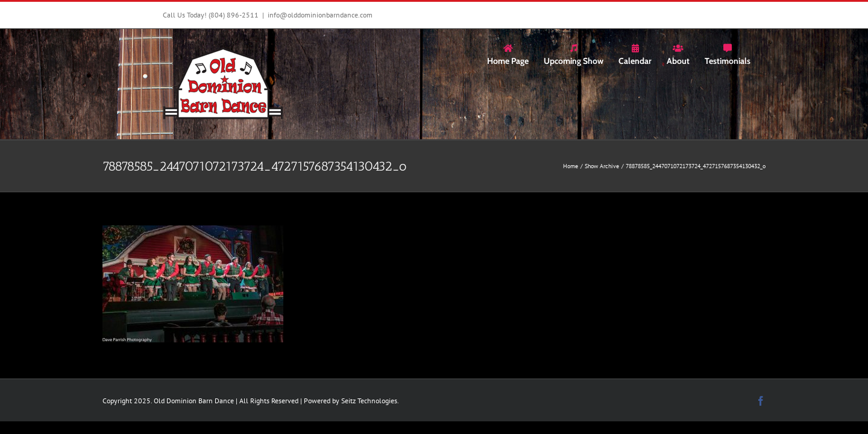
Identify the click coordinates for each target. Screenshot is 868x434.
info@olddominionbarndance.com (320, 15)
